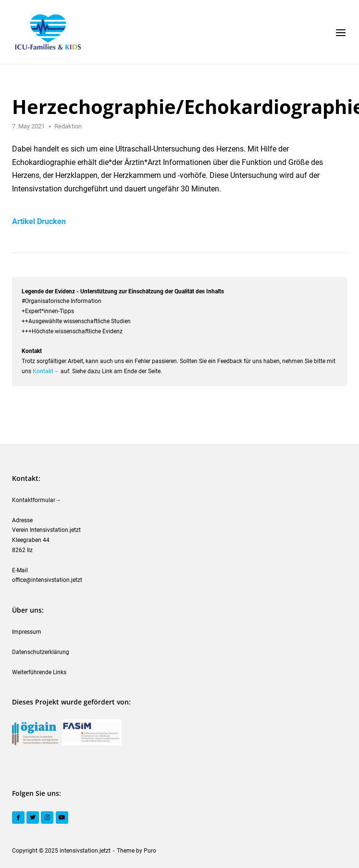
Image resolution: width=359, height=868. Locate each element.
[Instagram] (47, 818)
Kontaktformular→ (37, 500)
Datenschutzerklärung (41, 652)
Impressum (27, 632)
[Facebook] (18, 818)
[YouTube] (62, 818)
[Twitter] (33, 818)
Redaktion (68, 126)
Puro (150, 851)
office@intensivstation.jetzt (47, 580)
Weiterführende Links (39, 672)
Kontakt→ (46, 371)
